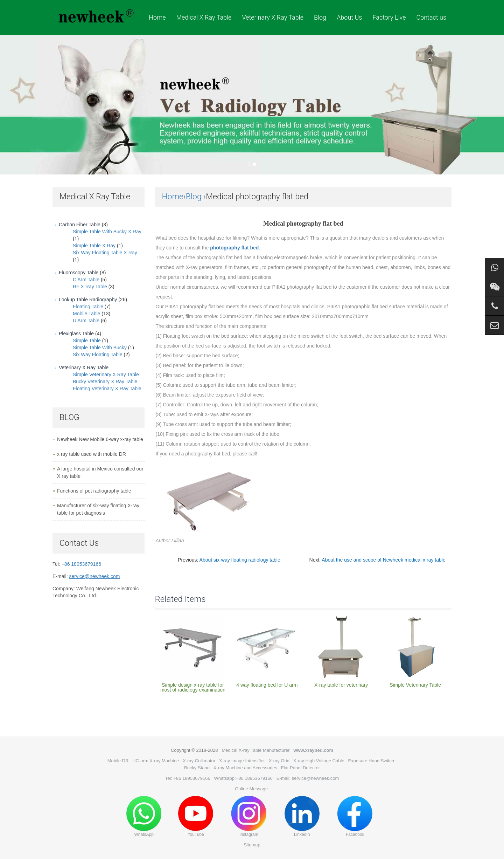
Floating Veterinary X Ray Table (107, 389)
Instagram (249, 816)
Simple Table (87, 341)
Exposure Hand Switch (371, 761)
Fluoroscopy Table (79, 273)
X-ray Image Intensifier (242, 761)
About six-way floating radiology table (240, 560)
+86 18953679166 (81, 564)
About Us (349, 17)
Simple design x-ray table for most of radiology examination (193, 687)
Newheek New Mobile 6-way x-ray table (100, 439)
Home (157, 17)
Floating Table (88, 307)
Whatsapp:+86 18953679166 (243, 778)
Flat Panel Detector (300, 768)
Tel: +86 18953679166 (188, 778)
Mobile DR (118, 761)
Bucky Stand (197, 768)
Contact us (431, 17)
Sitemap (252, 845)
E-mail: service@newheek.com (308, 778)
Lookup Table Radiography (88, 300)
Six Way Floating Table (98, 355)
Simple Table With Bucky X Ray (107, 232)
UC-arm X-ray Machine (156, 761)
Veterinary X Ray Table (273, 17)
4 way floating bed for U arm (267, 685)
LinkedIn (302, 816)
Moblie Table (86, 314)
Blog (320, 17)
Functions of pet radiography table (94, 491)
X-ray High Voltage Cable (319, 761)
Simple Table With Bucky (100, 348)
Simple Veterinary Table (415, 685)
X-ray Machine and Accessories (245, 768)
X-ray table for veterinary (341, 685)
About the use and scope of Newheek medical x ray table (383, 560)
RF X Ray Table (90, 287)
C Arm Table (86, 280)
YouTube (196, 816)
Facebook (355, 816)
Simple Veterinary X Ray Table (106, 374)
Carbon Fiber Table (80, 225)
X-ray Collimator (199, 761)
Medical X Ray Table (204, 17)
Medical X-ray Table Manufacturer (255, 750)
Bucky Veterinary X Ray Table (105, 382)
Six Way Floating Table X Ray (105, 253)
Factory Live (389, 17)
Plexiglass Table (76, 334)
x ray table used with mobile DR (92, 454)
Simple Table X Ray (94, 246)
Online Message (251, 789)
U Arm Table (86, 321)
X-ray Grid (279, 761)
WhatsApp (144, 816)
